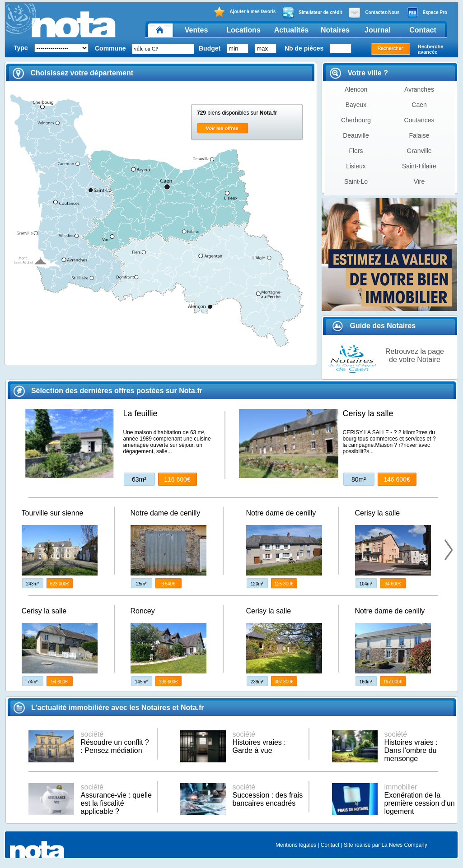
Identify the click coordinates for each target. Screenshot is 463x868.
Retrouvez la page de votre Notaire (415, 355)
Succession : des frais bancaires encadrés (268, 795)
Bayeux (356, 105)
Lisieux (356, 166)
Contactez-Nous (374, 13)
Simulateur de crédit (312, 13)
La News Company (404, 845)
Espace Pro (427, 13)
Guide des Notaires (374, 326)
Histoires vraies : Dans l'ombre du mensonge (411, 746)
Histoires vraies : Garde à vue (259, 742)
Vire (419, 181)
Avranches (419, 89)
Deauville (356, 135)
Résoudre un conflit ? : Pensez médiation (115, 742)
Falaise (419, 135)
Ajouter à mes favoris (245, 12)
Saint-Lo (356, 181)
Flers (356, 151)
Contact (423, 30)
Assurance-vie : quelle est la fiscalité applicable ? (116, 799)
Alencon (356, 89)
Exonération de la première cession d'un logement (420, 799)
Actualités (291, 30)
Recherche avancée (430, 49)
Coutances (419, 120)
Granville (419, 151)
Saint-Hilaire (419, 166)
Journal (378, 30)
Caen (419, 105)
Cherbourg (356, 120)
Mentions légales (296, 845)
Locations (243, 30)
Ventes (196, 30)
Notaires (335, 30)
